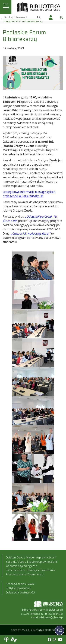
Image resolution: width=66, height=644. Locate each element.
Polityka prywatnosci (18, 588)
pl (62, 17)
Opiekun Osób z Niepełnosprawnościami (31, 557)
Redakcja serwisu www (20, 584)
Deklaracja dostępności (20, 592)
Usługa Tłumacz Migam (14, 640)
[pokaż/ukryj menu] (6, 8)
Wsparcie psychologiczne (21, 566)
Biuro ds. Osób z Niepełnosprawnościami (32, 562)
